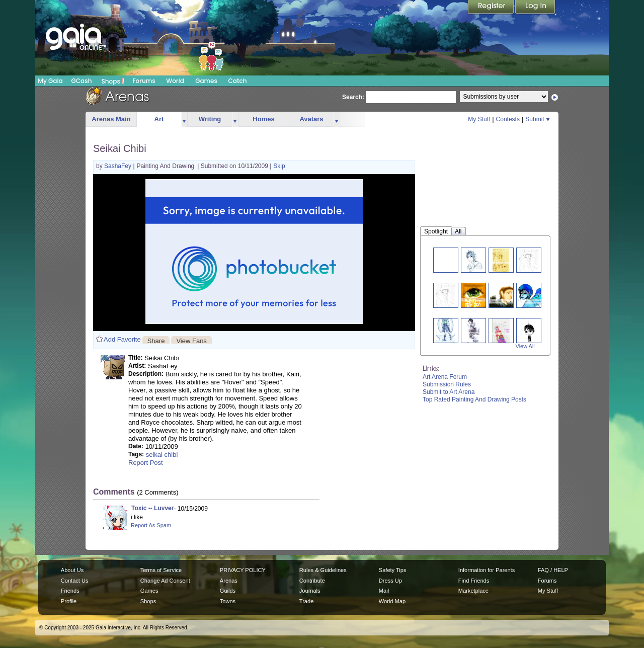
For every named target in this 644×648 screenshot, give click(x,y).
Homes (263, 119)
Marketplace (473, 591)
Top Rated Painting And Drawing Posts (474, 399)
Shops (113, 81)
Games (206, 81)
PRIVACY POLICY (243, 570)
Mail (384, 591)
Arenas (229, 581)
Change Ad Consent (165, 581)
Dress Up (390, 581)
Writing (210, 119)
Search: (353, 97)
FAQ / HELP (553, 570)
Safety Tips (393, 570)
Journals (310, 591)
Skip (279, 166)
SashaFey (118, 166)
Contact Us (75, 581)
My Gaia (50, 81)
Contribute (312, 581)
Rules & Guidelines (323, 570)
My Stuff (479, 119)
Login (535, 8)
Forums (144, 81)
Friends (70, 591)
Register (492, 8)
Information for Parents (487, 570)
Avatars (311, 119)
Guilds (228, 591)
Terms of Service (161, 570)
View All (525, 346)
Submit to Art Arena (449, 392)
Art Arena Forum (445, 377)
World (175, 81)
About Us (72, 570)
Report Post (146, 463)
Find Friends (474, 581)
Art (159, 119)
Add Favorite (122, 339)
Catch (238, 81)
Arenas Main (111, 119)
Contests (508, 119)
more (184, 119)
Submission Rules (447, 384)
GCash (82, 81)
